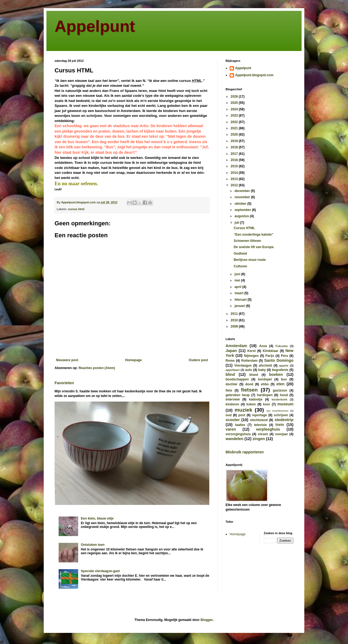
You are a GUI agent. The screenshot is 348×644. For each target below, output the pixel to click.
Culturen (240, 266)
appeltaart (233, 370)
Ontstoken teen (93, 545)
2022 (235, 122)
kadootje (256, 399)
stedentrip (284, 420)
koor (267, 404)
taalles (240, 425)
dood (249, 384)
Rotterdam (249, 361)
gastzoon (280, 390)
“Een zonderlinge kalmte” (254, 235)
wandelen (235, 439)
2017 (235, 154)
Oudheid (240, 254)
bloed (254, 375)
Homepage (133, 360)
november (243, 197)
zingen (259, 439)
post (242, 415)
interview (233, 399)
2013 (235, 179)
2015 (235, 166)
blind (230, 374)
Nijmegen (251, 356)
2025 (235, 103)
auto (249, 370)
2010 (235, 320)
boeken (276, 374)
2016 (235, 160)
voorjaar (281, 434)
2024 (235, 109)
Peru (285, 356)
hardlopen (265, 395)
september (243, 210)
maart (239, 293)
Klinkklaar (271, 351)
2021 (235, 128)
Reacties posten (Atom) (97, 368)
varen (231, 429)
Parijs (270, 356)
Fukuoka (281, 346)
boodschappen (237, 379)
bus (284, 379)
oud (229, 415)
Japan (231, 351)
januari (240, 306)
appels (284, 366)
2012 (235, 185)
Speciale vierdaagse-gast (100, 571)
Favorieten (64, 383)
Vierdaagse (243, 366)
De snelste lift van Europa (254, 247)
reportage (259, 415)
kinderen (232, 404)
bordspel (265, 379)
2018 (235, 147)
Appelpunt (95, 26)
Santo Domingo (279, 360)
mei (238, 280)
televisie (260, 425)
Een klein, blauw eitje (97, 518)
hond (284, 395)
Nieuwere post (67, 360)
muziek (243, 410)
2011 (235, 314)
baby (262, 370)
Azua (263, 346)
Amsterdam (236, 346)
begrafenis (280, 370)
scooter (233, 420)
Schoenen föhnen (247, 241)
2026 (235, 97)
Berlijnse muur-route (250, 260)
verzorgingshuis (238, 434)
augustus (242, 216)
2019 (235, 141)
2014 (235, 173)
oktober (241, 204)
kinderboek (280, 399)
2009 (235, 326)
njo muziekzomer (277, 411)
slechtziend (259, 420)
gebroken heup (238, 395)
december (243, 191)
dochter (232, 384)
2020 (235, 134)
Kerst (251, 351)
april (238, 287)
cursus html (76, 209)
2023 (235, 116)
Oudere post (198, 360)
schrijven (281, 415)
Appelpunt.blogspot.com (254, 75)
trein (280, 425)
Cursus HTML (244, 228)
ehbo (265, 384)
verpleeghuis (268, 429)
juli (237, 223)
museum (285, 404)
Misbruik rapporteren (245, 452)
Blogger (207, 620)
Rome (230, 361)
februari (241, 300)
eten (280, 384)
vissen (263, 434)
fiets (229, 390)
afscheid (265, 366)
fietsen (249, 390)
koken (251, 404)
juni (238, 274)
